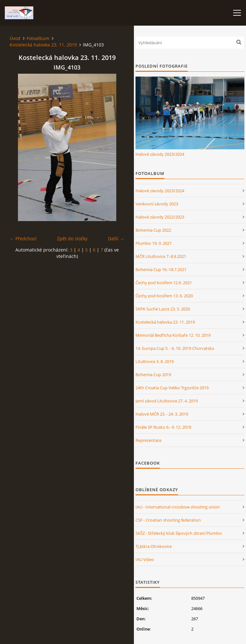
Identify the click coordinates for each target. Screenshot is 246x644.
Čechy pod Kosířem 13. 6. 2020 (164, 296)
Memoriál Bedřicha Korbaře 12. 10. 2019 (173, 335)
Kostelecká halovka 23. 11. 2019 (43, 45)
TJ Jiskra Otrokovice (154, 546)
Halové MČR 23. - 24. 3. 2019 (162, 414)
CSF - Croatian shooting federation (168, 520)
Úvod (15, 38)
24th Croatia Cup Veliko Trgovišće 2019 (172, 388)
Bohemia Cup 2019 (153, 375)
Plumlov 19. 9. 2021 (154, 243)
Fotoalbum (38, 38)
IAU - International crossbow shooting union (178, 507)
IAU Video (145, 559)
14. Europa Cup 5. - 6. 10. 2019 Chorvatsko (175, 348)
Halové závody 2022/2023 (160, 217)
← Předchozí (23, 239)
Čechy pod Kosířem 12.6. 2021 (164, 283)
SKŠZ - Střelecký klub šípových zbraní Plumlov (179, 533)
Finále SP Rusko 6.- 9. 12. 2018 (163, 427)
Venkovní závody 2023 (157, 204)
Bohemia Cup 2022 (153, 230)
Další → (116, 239)
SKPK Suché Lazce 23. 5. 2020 (163, 309)
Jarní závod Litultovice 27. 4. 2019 (167, 401)
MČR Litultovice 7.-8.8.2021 (161, 256)
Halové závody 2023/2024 (160, 154)
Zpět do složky (72, 239)
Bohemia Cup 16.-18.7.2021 (161, 269)
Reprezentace (148, 440)
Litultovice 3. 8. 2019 (155, 361)
